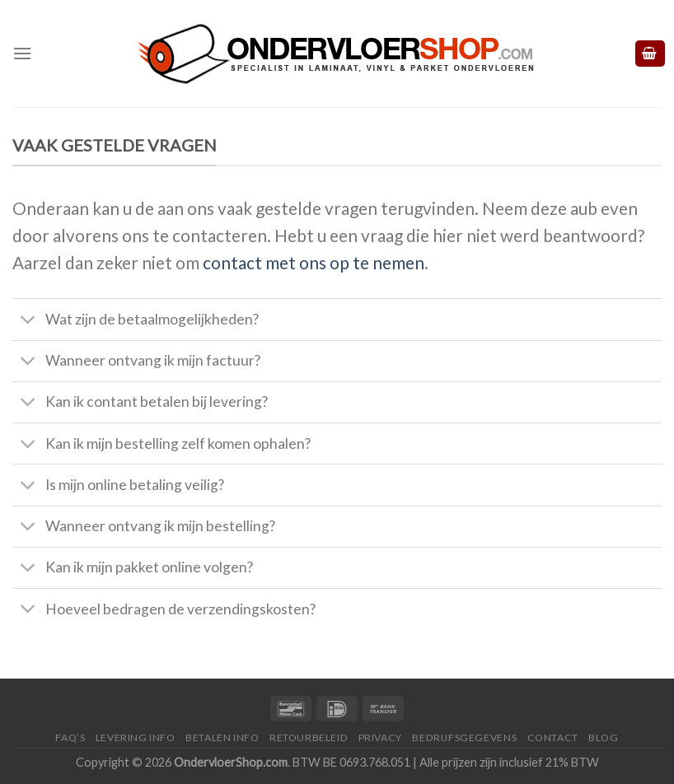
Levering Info (136, 737)
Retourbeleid (309, 737)
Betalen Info (222, 737)
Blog (603, 737)
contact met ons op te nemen (314, 262)
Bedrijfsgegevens (464, 737)
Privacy (380, 737)
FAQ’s (70, 737)
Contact (553, 737)
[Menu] (22, 53)
